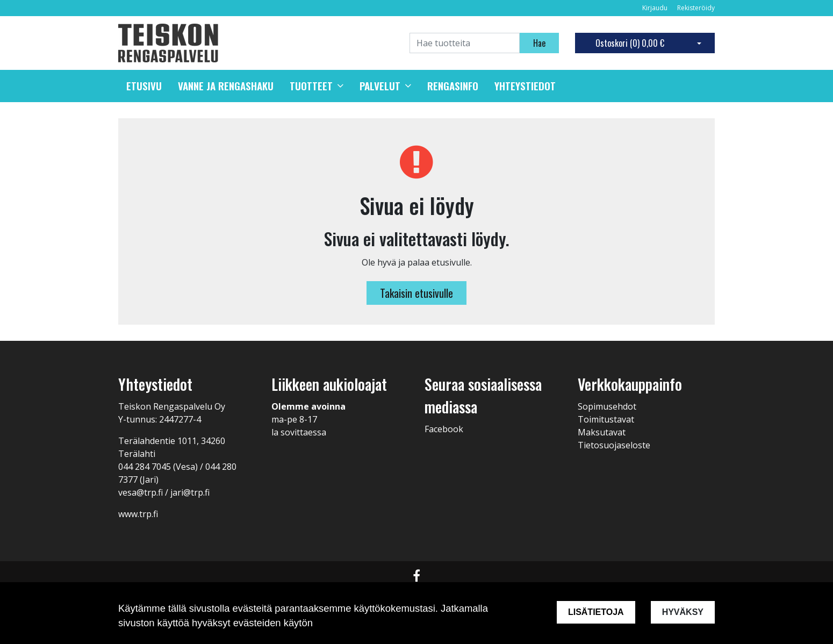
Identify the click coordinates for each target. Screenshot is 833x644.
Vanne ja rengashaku (226, 86)
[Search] (465, 43)
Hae (539, 43)
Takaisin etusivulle (417, 293)
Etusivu (144, 86)
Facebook (444, 429)
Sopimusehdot (607, 406)
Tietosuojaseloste (614, 445)
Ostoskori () (630, 43)
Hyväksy (683, 612)
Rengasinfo (453, 86)
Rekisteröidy (696, 8)
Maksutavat (602, 432)
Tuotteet (311, 86)
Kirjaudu (656, 8)
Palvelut (380, 86)
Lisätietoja (596, 612)
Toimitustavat (606, 419)
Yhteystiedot (525, 86)
